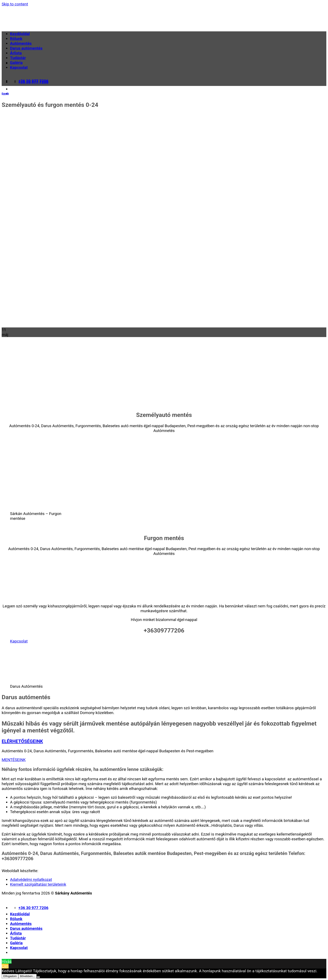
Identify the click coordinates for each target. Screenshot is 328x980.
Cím (5, 966)
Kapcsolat (19, 67)
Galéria (16, 63)
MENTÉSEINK (14, 760)
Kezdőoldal (20, 34)
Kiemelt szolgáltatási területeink (38, 884)
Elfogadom (10, 976)
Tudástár (18, 58)
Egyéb (5, 94)
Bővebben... (28, 976)
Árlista (16, 53)
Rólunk (16, 39)
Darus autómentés (26, 48)
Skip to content (15, 4)
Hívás (7, 961)
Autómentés (21, 43)
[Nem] (38, 977)
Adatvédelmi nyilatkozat (31, 880)
